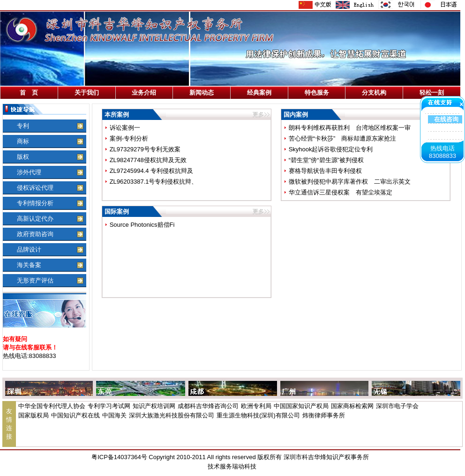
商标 (23, 141)
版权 (23, 157)
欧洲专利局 (256, 406)
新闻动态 (202, 93)
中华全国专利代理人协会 (52, 406)
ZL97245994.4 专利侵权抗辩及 (151, 171)
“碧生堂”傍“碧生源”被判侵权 (326, 160)
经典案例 (259, 93)
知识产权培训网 (154, 406)
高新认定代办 (35, 219)
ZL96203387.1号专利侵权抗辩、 (154, 182)
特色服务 (317, 93)
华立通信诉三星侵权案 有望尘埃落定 (341, 192)
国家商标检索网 (352, 406)
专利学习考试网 (109, 406)
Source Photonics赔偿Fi (142, 225)
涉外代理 (29, 172)
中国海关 (114, 415)
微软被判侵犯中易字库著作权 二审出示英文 (350, 182)
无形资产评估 (35, 280)
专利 (23, 126)
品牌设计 (29, 249)
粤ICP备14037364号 (119, 457)
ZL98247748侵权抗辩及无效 (148, 160)
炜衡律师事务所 (324, 415)
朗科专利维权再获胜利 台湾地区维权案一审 (350, 128)
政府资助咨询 (35, 234)
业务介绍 (144, 93)
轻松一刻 (432, 93)
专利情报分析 (35, 203)
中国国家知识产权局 (301, 406)
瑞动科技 (244, 466)
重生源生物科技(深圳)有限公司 (258, 415)
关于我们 (87, 93)
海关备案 (29, 265)
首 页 (29, 93)
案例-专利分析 (129, 138)
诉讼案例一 (125, 128)
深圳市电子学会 (397, 406)
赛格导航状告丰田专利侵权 (325, 171)
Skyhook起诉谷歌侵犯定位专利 (331, 149)
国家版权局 (34, 415)
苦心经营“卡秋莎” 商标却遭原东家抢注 (343, 138)
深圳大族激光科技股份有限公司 (172, 415)
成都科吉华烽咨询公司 (208, 406)
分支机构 (374, 93)
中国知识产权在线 (75, 415)
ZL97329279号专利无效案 (145, 149)
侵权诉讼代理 (35, 188)
